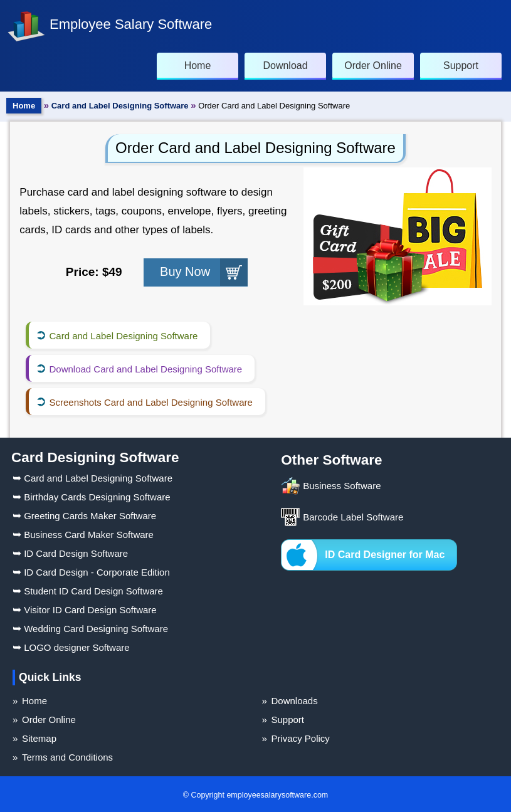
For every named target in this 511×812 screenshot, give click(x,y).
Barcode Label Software (353, 517)
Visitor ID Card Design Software (85, 610)
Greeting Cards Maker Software (84, 516)
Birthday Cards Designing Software (92, 497)
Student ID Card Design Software (88, 591)
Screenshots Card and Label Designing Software (150, 402)
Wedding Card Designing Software (90, 629)
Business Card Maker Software (83, 535)
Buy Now (185, 272)
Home (24, 106)
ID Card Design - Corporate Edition (91, 572)
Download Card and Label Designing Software (145, 369)
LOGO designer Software (71, 647)
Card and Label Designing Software (120, 106)
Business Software (342, 486)
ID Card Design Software (70, 553)
